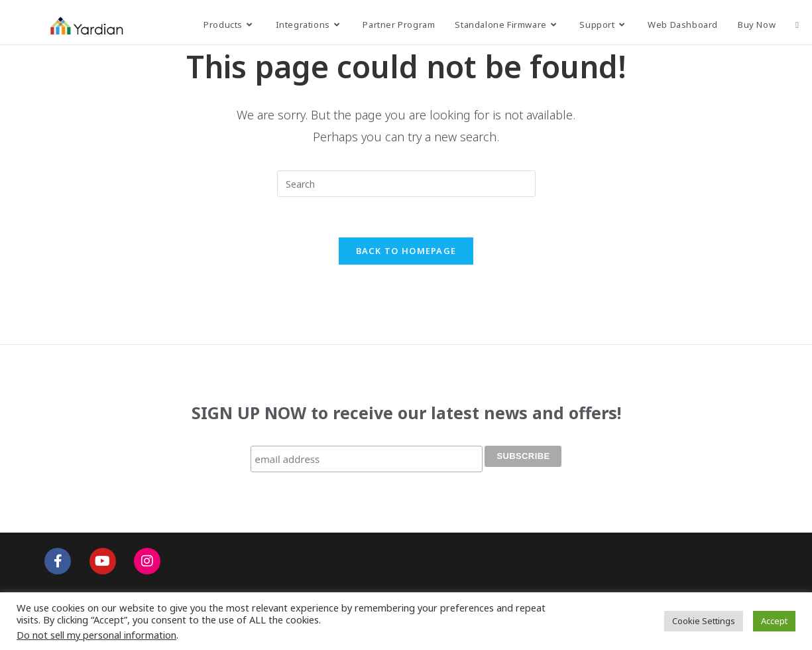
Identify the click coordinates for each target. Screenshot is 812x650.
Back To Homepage (406, 251)
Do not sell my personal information (96, 635)
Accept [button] (774, 621)
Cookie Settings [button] (704, 621)
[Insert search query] (406, 184)
